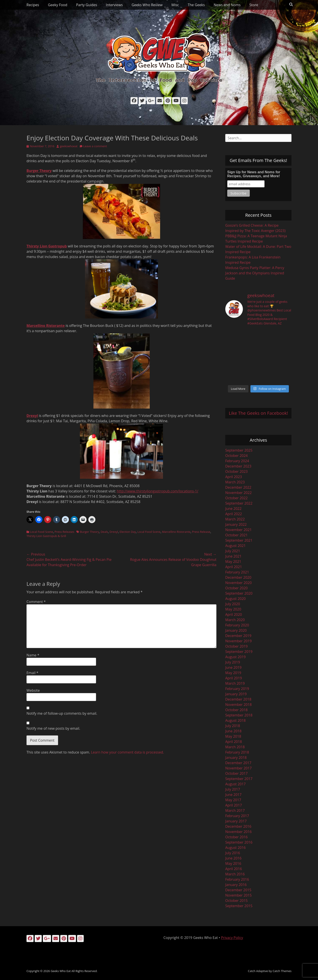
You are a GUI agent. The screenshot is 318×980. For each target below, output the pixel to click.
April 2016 (234, 869)
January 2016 (236, 885)
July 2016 (233, 853)
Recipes (33, 5)
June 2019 (233, 667)
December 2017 (238, 763)
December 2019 (238, 636)
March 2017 (235, 810)
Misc (175, 5)
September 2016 (239, 842)
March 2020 (235, 620)
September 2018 (239, 715)
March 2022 (235, 519)
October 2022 (237, 498)
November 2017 (238, 768)
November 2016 (238, 832)
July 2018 (233, 726)
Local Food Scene (42, 532)
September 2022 (239, 503)
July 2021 (233, 551)
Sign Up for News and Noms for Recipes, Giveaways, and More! (254, 174)
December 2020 (238, 577)
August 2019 (236, 657)
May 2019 (233, 673)
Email (32, 673)
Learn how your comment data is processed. (128, 752)
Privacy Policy (232, 938)
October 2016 (237, 837)
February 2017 (237, 816)
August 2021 (236, 546)
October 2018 (237, 710)
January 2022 (236, 524)
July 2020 (233, 604)
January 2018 (236, 758)
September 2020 (239, 593)
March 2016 (235, 874)
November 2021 (238, 530)
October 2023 (237, 471)
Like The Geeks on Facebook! (258, 413)
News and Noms (227, 5)
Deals (104, 532)
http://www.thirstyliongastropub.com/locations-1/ (158, 491)
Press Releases (64, 532)
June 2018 (233, 731)
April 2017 (234, 805)
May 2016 (233, 863)
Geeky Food (58, 5)
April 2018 (234, 742)
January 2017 (236, 821)
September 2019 (239, 652)
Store (254, 5)
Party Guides (86, 5)
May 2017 (233, 800)
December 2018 (238, 699)
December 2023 (238, 466)
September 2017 (239, 779)
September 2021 (239, 540)
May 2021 (233, 562)
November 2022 (238, 493)
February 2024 (237, 461)
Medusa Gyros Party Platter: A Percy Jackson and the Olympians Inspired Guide (255, 273)
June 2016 (233, 858)
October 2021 (237, 535)
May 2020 (233, 609)
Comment (36, 602)
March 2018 (235, 747)
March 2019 (235, 683)
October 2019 (237, 646)
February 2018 (237, 752)
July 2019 (233, 662)
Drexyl (32, 416)
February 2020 (237, 625)
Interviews (114, 5)
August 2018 (236, 720)
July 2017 (233, 789)
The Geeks (196, 5)
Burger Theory (39, 171)
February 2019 (237, 689)
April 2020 (234, 614)
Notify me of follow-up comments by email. (62, 713)
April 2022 (234, 514)
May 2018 (233, 736)
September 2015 (239, 906)
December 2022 (238, 487)
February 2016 (237, 879)
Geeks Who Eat (61, 971)
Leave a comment (95, 146)
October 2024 (237, 456)
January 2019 (236, 694)
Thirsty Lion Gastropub (47, 246)
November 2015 (238, 895)
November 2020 (238, 583)
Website (33, 690)
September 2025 (239, 450)
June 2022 (233, 509)
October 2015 (237, 901)
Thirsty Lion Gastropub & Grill (46, 536)
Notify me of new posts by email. (53, 728)
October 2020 (237, 588)
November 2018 (238, 705)
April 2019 (234, 678)
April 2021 (234, 567)
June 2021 (233, 556)
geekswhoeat (69, 146)
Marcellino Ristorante (46, 326)
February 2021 (237, 572)
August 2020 (236, 599)
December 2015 (238, 890)
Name (33, 655)
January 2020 (236, 630)
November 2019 (238, 641)
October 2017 (237, 773)
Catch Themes (282, 971)
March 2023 (235, 482)
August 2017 (236, 784)
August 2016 (236, 848)
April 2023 (234, 477)
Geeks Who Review (147, 5)
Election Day (128, 532)
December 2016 (238, 826)
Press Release (201, 532)
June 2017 (233, 795)
